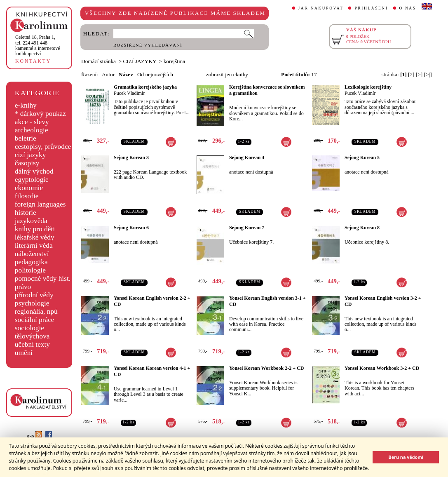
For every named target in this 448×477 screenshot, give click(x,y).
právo (23, 287)
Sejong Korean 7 (247, 228)
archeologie (32, 130)
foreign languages (40, 204)
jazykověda (31, 221)
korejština (175, 61)
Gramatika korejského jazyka (145, 87)
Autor (108, 74)
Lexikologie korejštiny (368, 87)
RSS (34, 436)
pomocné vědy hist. (43, 278)
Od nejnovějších (155, 74)
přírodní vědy (34, 295)
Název (126, 74)
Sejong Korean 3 (131, 157)
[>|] (428, 74)
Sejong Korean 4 (247, 157)
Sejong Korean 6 (131, 228)
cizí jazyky (30, 155)
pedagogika (31, 262)
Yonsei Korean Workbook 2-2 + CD (266, 368)
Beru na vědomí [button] (406, 457)
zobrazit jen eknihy (227, 74)
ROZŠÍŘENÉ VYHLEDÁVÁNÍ (148, 45)
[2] (411, 74)
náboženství (32, 254)
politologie (30, 270)
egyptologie (32, 180)
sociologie (29, 328)
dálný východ (34, 171)
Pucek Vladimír (129, 93)
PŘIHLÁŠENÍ (371, 8)
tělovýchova (32, 336)
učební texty (32, 344)
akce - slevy (32, 122)
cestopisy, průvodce (43, 147)
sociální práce (35, 320)
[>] (419, 74)
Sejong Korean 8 (362, 228)
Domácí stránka (99, 61)
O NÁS (408, 8)
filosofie (27, 196)
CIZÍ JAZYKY (140, 61)
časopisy (27, 163)
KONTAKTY (33, 61)
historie (26, 213)
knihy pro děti (35, 229)
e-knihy (26, 105)
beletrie (26, 138)
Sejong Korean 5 (362, 157)
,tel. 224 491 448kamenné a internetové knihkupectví (38, 45)
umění (24, 353)
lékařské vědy (35, 237)
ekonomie (29, 188)
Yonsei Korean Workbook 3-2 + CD (382, 368)
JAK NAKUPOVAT (321, 8)
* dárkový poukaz (40, 114)
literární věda (34, 246)
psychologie (32, 303)
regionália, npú (36, 311)
